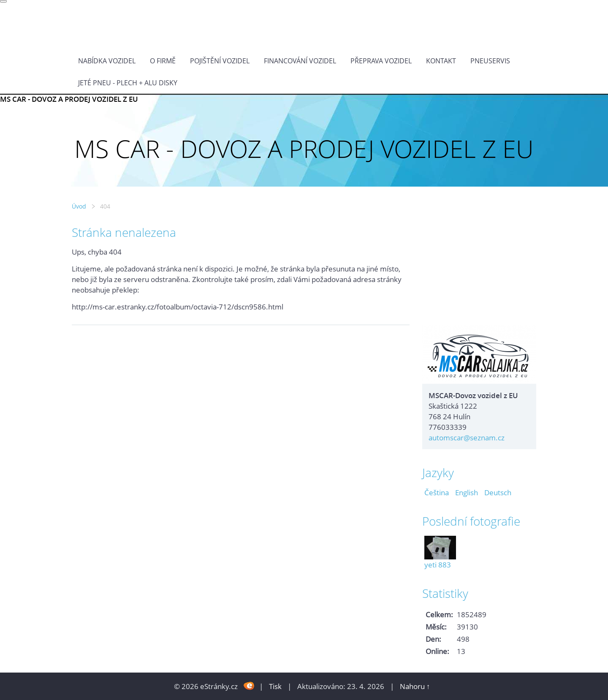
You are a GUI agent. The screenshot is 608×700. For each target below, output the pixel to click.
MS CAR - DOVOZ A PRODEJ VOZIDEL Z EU (69, 99)
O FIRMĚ (163, 61)
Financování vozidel (300, 61)
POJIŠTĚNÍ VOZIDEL (220, 61)
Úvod (79, 206)
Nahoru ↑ (415, 686)
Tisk (275, 686)
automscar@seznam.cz (467, 438)
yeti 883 (438, 565)
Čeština (437, 492)
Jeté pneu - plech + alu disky (128, 83)
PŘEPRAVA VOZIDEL (381, 61)
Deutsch (498, 492)
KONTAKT (441, 61)
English (467, 492)
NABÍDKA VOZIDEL (107, 61)
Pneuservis (490, 61)
